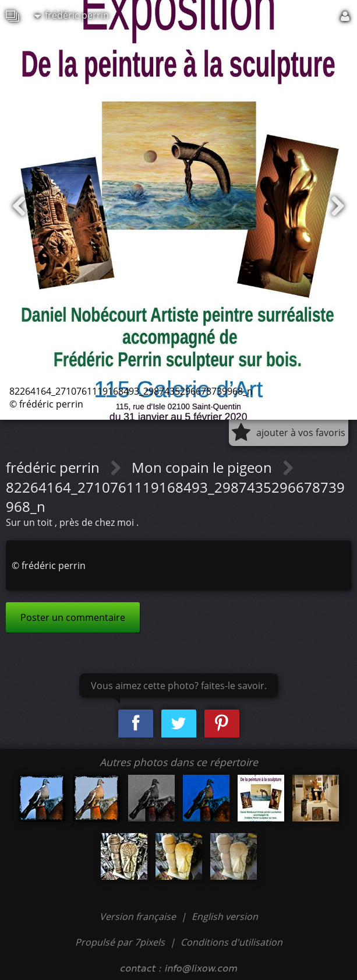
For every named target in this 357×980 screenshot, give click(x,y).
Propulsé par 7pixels (120, 942)
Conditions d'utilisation (231, 942)
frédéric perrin (72, 15)
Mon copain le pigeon (204, 467)
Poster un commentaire (73, 617)
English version (225, 916)
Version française (139, 916)
